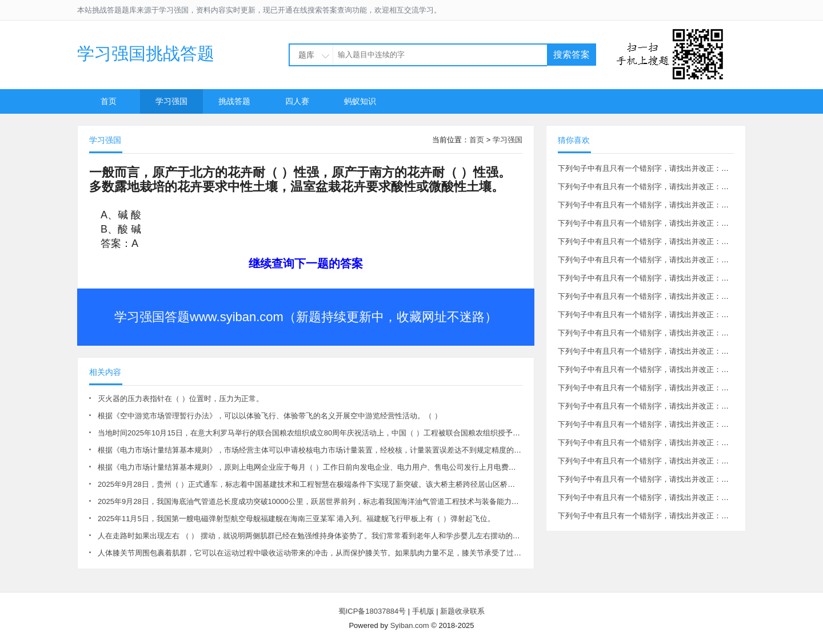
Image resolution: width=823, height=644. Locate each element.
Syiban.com (410, 625)
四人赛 (297, 101)
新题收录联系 (462, 611)
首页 (109, 101)
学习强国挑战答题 (146, 53)
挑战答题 (234, 101)
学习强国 (171, 101)
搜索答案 (572, 55)
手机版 (423, 611)
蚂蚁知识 (360, 101)
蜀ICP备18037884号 (372, 611)
